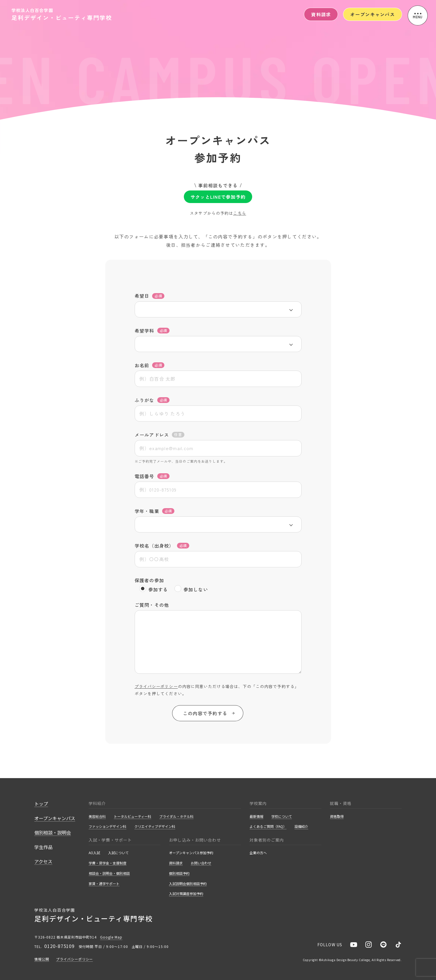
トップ (41, 804)
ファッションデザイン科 (107, 827)
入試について (118, 853)
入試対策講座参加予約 (186, 894)
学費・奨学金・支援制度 (107, 863)
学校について (282, 817)
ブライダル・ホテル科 (176, 817)
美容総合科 (97, 817)
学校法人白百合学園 (62, 14)
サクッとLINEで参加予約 (218, 197)
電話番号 (152, 476)
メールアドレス (160, 435)
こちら (239, 213)
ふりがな (152, 400)
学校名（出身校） (162, 546)
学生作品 (43, 847)
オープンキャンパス (373, 14)
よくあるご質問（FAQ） (268, 827)
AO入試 (94, 853)
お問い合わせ (201, 863)
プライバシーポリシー (156, 686)
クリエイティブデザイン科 (155, 827)
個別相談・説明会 (53, 833)
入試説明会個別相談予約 (188, 884)
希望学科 (152, 331)
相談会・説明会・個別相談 (109, 873)
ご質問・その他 (152, 605)
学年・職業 (155, 511)
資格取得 (337, 817)
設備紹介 (301, 827)
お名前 (150, 365)
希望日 (150, 296)
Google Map (111, 937)
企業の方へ (258, 853)
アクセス (43, 862)
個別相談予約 (179, 873)
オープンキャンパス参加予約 (191, 853)
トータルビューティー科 (133, 817)
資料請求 (321, 14)
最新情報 (256, 817)
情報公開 (42, 959)
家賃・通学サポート (104, 884)
